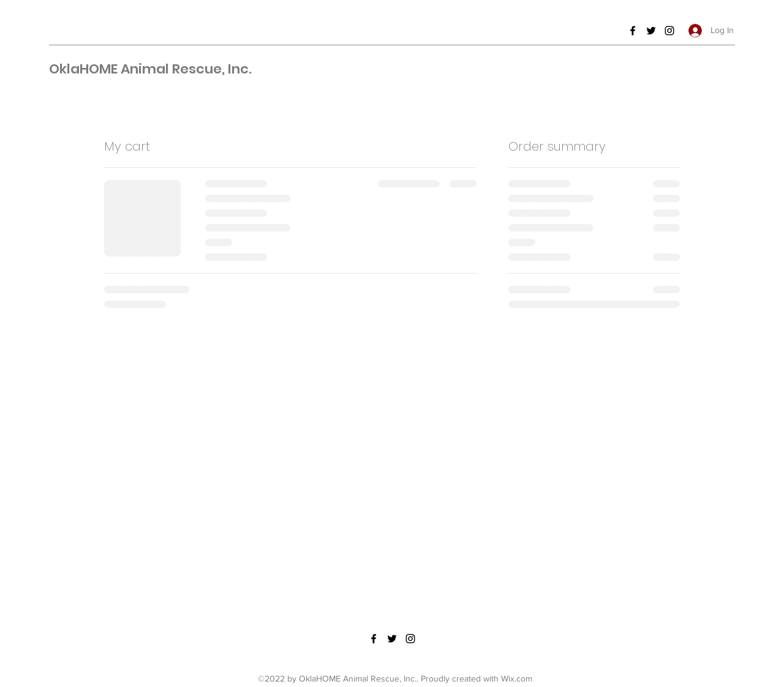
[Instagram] (669, 31)
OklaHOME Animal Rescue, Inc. (150, 69)
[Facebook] (633, 31)
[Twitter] (651, 31)
